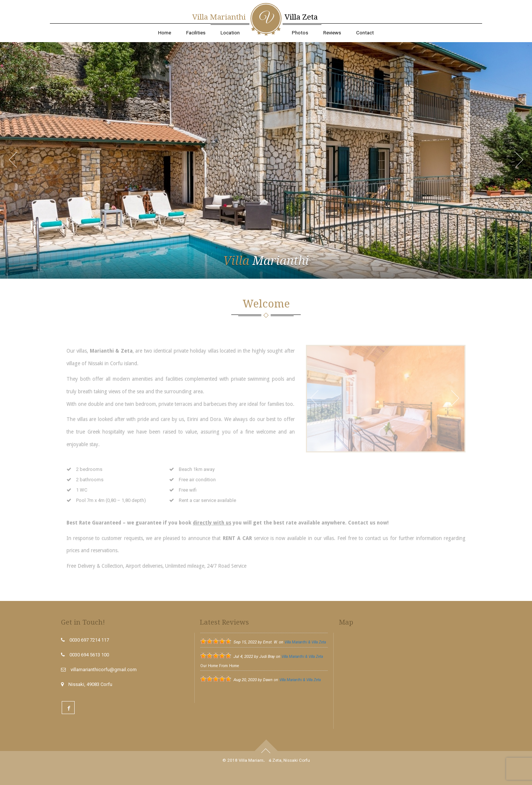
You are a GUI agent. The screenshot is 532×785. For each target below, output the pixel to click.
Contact (365, 33)
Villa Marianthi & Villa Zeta (305, 642)
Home (165, 33)
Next (523, 165)
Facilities (196, 33)
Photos (300, 33)
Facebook (68, 708)
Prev (17, 165)
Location (230, 33)
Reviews (332, 33)
